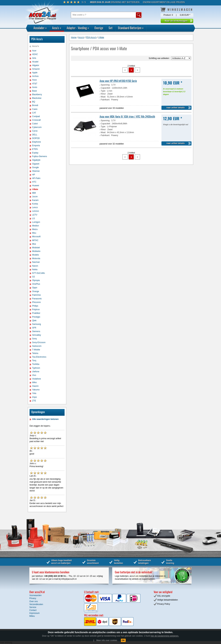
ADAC (35, 54)
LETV (35, 215)
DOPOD (36, 138)
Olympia (36, 280)
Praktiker (36, 313)
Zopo (34, 397)
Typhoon (36, 368)
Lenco (35, 207)
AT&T (35, 84)
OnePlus (36, 284)
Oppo (35, 288)
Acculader (40, 28)
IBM (34, 193)
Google (35, 167)
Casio (35, 109)
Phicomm (36, 302)
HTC (34, 182)
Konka (35, 204)
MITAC (35, 240)
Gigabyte (36, 160)
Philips (35, 306)
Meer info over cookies (107, 640)
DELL (35, 135)
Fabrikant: (105, 100)
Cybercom (37, 127)
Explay (35, 153)
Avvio (35, 87)
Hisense (36, 171)
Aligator (36, 65)
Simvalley (37, 335)
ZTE (34, 401)
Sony (34, 339)
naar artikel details (176, 108)
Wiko (34, 382)
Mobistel (36, 248)
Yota (34, 393)
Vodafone (37, 379)
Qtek (34, 321)
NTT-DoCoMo (39, 273)
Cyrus (35, 131)
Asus (34, 80)
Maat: (103, 97)
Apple (35, 73)
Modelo (35, 255)
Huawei (36, 186)
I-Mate (35, 189)
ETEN (35, 149)
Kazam (35, 200)
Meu (34, 233)
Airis (34, 58)
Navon (35, 266)
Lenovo (35, 211)
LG (33, 218)
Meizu (35, 229)
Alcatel (35, 62)
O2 (33, 277)
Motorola (36, 258)
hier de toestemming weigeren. (165, 636)
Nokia (35, 269)
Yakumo (36, 390)
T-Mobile (36, 350)
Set (111, 28)
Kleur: (104, 94)
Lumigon (36, 222)
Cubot (35, 124)
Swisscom (37, 346)
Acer (34, 51)
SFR (34, 328)
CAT (34, 113)
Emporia (36, 146)
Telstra (35, 353)
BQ (34, 102)
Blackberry (37, 94)
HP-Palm (36, 178)
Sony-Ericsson (39, 342)
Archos (35, 76)
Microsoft (36, 237)
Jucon (35, 197)
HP (34, 175)
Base (34, 91)
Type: (103, 91)
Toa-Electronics (39, 357)
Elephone (37, 142)
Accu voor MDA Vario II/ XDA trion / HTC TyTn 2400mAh (127, 116)
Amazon (36, 69)
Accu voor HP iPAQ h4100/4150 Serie (118, 81)
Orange (36, 291)
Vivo (34, 375)
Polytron (36, 309)
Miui (34, 244)
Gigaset (36, 164)
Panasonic (37, 299)
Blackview (37, 98)
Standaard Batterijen (131, 28)
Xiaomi (35, 386)
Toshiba (36, 364)
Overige (99, 28)
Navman (36, 262)
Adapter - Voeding (78, 28)
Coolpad (36, 116)
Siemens (36, 331)
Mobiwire (36, 251)
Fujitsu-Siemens (40, 156)
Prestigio (36, 317)
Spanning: (105, 85)
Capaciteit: (106, 88)
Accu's (57, 28)
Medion (35, 226)
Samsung (37, 324)
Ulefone (36, 372)
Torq (34, 361)
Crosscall (36, 120)
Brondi (35, 105)
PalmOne (36, 295)
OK (123, 640)
